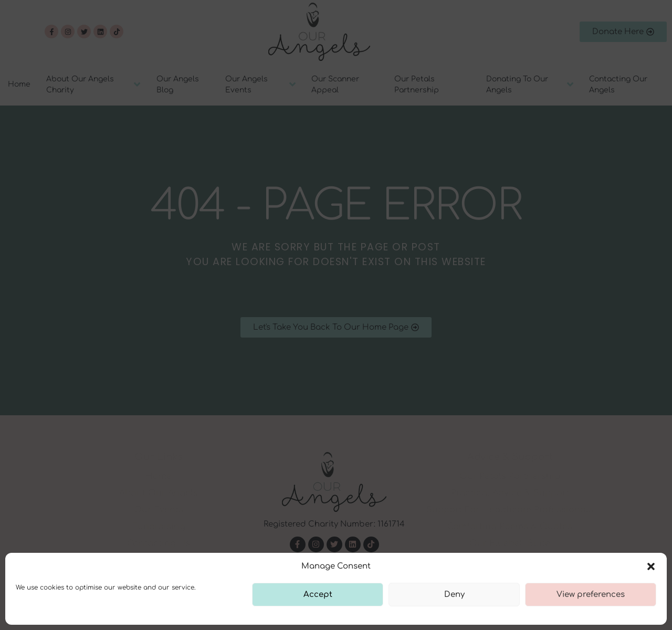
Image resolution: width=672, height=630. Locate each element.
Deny (454, 595)
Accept (318, 595)
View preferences (591, 595)
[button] (651, 566)
